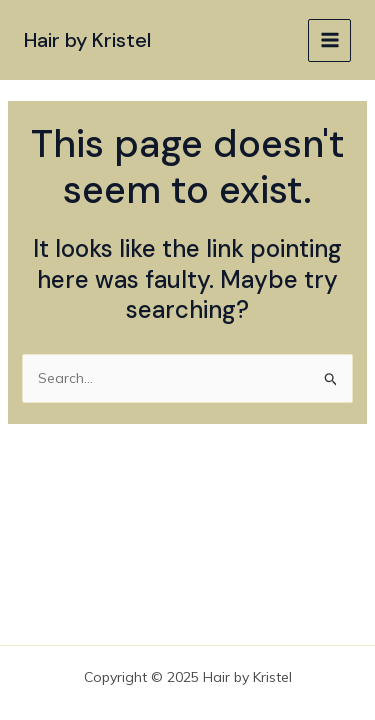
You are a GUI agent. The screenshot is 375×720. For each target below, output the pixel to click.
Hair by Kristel (87, 40)
